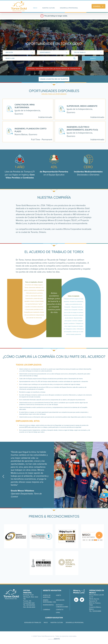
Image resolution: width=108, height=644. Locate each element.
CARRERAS (46, 610)
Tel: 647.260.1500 (29, 605)
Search (93, 58)
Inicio (46, 623)
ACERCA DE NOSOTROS (47, 596)
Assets (58, 595)
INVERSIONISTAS (48, 605)
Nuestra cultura (57, 623)
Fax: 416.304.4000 (29, 607)
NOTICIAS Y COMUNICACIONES (62, 606)
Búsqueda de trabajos (33, 623)
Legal (58, 612)
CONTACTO (60, 610)
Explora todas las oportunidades (54, 94)
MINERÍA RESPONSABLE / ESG (49, 601)
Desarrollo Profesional (75, 623)
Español (98, 6)
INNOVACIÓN (60, 600)
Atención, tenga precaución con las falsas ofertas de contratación (54, 69)
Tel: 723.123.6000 (95, 611)
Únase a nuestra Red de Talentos (54, 79)
